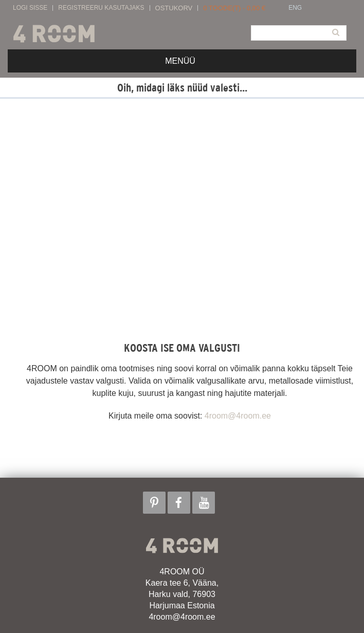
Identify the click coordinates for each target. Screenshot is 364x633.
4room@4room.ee (238, 416)
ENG (295, 8)
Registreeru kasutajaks (101, 8)
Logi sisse (30, 8)
